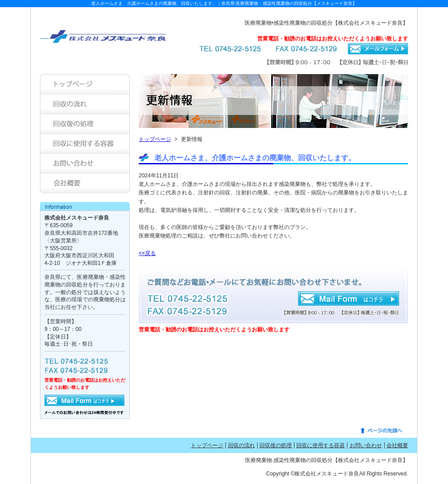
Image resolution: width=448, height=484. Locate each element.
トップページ (155, 139)
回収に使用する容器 (321, 445)
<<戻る (147, 253)
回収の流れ (242, 445)
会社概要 (397, 445)
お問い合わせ (366, 445)
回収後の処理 (276, 445)
